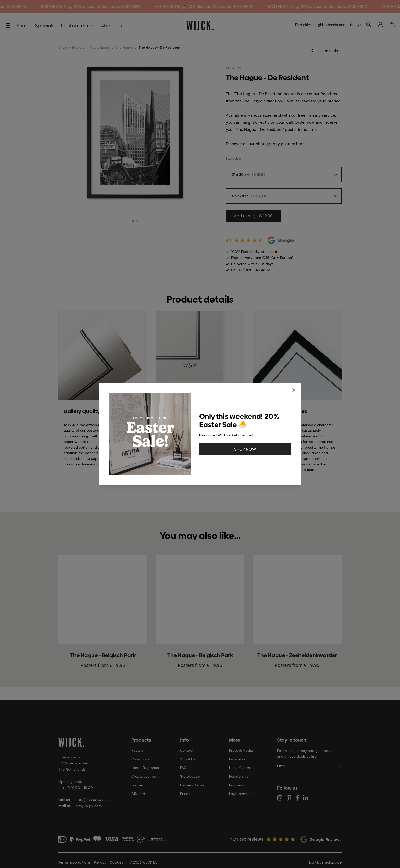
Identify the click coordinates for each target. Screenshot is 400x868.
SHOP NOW (245, 449)
